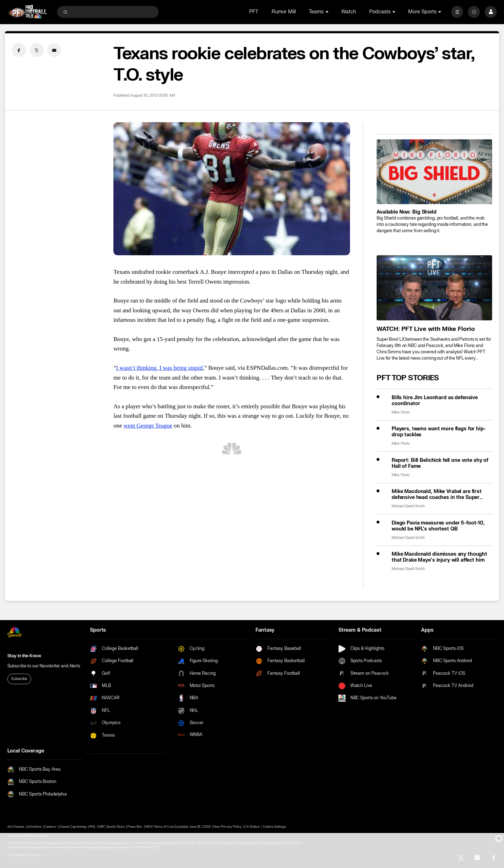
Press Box (135, 827)
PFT (254, 12)
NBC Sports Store (111, 827)
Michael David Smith (408, 506)
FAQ (92, 827)
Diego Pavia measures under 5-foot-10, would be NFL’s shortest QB (438, 526)
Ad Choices (16, 827)
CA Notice (252, 827)
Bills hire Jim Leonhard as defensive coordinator (435, 401)
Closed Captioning (73, 827)
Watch (349, 12)
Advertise (34, 827)
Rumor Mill (284, 12)
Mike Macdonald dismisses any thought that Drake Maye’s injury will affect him (439, 557)
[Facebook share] (19, 50)
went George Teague (148, 426)
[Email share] (54, 50)
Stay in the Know (24, 656)
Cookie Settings (275, 827)
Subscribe (19, 679)
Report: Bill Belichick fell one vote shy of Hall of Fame (440, 463)
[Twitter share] (37, 50)
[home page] (28, 12)
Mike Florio (401, 412)
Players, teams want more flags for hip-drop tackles (439, 432)
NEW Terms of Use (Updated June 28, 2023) (178, 827)
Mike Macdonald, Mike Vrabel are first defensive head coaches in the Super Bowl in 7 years (437, 494)
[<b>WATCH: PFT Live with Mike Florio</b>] (434, 288)
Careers (50, 827)
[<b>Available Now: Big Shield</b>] (434, 172)
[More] (457, 12)
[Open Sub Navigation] (328, 12)
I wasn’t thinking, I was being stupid (159, 368)
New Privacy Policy (227, 827)
